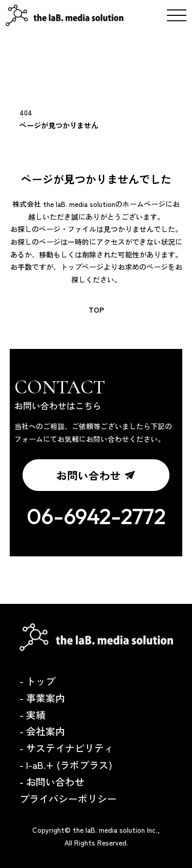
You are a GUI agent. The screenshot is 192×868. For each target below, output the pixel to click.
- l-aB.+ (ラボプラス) (66, 765)
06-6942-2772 (96, 516)
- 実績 (33, 714)
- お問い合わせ (52, 781)
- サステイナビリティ (67, 748)
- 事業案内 (42, 698)
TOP (96, 310)
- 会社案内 (42, 731)
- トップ (37, 681)
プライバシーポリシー (68, 798)
